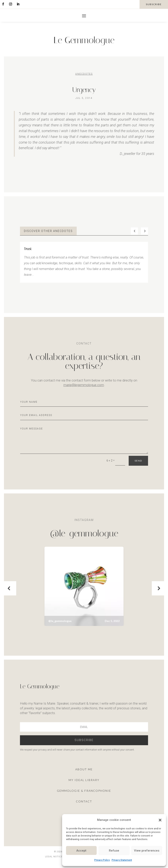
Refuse (114, 851)
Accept (81, 851)
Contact (84, 801)
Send (138, 461)
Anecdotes (84, 74)
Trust (28, 249)
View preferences (147, 851)
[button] (160, 820)
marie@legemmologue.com (84, 385)
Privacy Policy (102, 860)
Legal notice (54, 857)
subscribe (154, 4)
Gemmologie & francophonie (84, 791)
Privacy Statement (122, 860)
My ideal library (84, 780)
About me (84, 769)
